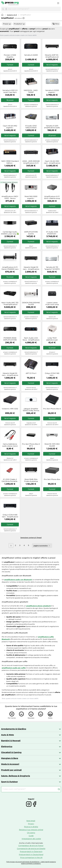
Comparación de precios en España (31, 849)
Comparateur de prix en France (31, 846)
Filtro (56, 24)
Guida (31, 836)
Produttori (19, 24)
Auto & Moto (8, 735)
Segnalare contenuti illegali (31, 538)
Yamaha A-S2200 (31, 55)
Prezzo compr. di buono (10, 182)
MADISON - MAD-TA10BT (31, 91)
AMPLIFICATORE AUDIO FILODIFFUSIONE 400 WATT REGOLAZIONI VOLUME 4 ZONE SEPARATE (31, 233)
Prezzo (7, 24)
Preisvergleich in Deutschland (31, 855)
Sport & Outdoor (9, 782)
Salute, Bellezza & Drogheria (16, 776)
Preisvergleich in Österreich (31, 852)
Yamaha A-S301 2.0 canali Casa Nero (10, 91)
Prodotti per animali (11, 770)
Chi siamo (31, 833)
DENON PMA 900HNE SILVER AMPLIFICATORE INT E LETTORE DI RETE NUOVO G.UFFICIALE (31, 304)
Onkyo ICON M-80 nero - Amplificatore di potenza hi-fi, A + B (10, 516)
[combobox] (33, 9)
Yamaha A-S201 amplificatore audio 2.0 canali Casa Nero (52, 127)
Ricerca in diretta (31, 827)
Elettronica (7, 746)
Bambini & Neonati (11, 741)
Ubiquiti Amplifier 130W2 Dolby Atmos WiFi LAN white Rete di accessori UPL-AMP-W (31, 410)
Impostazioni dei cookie (31, 839)
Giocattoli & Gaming (11, 752)
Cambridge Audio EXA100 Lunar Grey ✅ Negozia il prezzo (10, 233)
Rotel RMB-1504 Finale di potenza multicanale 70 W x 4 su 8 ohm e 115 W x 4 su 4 (31, 480)
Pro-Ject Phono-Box (52, 479)
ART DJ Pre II (31, 373)
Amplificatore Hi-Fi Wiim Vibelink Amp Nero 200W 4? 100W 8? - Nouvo (52, 197)
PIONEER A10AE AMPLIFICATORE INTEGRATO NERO (10, 339)
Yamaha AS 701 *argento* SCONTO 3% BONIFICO (52, 268)
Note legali (31, 821)
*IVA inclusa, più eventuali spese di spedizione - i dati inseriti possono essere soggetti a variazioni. (31, 863)
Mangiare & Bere (10, 758)
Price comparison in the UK (31, 858)
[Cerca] (3, 9)
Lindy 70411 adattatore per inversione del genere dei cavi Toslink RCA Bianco (52, 339)
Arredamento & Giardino (14, 729)
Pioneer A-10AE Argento (10, 56)
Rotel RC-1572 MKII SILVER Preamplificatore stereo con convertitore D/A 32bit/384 (52, 445)
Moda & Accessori (10, 764)
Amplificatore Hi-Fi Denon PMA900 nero (10, 268)
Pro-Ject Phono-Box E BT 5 (31, 445)
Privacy (31, 824)
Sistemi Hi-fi (12, 15)
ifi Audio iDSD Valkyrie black (31, 127)
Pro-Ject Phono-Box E (52, 409)
